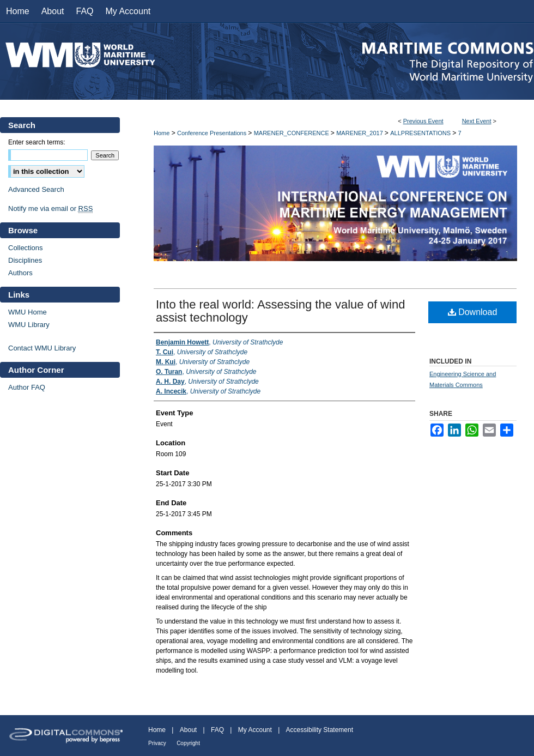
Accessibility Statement (320, 730)
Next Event (477, 121)
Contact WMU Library (42, 348)
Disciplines (25, 260)
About (188, 730)
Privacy (157, 743)
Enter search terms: (37, 142)
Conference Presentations (213, 133)
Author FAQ (27, 387)
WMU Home (28, 312)
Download (473, 312)
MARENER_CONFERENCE (292, 133)
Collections (26, 248)
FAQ (217, 730)
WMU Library (29, 325)
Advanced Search (36, 189)
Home (162, 133)
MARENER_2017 (360, 133)
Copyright (188, 743)
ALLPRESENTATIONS (421, 133)
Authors (20, 273)
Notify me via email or (50, 208)
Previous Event (423, 121)
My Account (255, 730)
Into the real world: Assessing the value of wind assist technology (280, 311)
